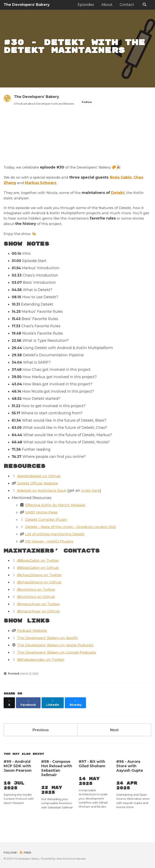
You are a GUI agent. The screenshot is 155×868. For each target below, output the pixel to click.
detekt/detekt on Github (39, 490)
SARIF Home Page (42, 526)
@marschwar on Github (39, 626)
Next (114, 740)
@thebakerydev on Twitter (42, 674)
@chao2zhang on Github (40, 597)
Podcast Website (33, 645)
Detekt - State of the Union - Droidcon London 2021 (72, 541)
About (106, 5)
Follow (90, 113)
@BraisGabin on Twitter (39, 575)
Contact (126, 5)
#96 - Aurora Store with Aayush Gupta (130, 777)
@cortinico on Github (37, 611)
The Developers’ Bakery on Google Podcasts (58, 667)
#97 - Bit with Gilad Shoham (92, 775)
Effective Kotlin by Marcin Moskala (57, 519)
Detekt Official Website (38, 497)
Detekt (119, 205)
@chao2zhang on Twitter (40, 589)
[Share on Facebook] (29, 715)
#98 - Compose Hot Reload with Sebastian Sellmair (57, 780)
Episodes (85, 5)
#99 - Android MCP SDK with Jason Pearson (18, 777)
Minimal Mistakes (78, 859)
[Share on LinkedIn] (54, 715)
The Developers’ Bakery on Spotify (49, 652)
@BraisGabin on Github (39, 582)
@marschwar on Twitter (39, 618)
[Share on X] (9, 715)
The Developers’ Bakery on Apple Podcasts (56, 659)
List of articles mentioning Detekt (56, 548)
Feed (26, 853)
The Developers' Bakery (27, 5)
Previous (41, 740)
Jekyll (62, 859)
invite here (93, 504)
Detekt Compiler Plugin (47, 533)
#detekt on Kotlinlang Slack (43, 504)
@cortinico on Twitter (37, 604)
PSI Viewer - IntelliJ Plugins (50, 555)
